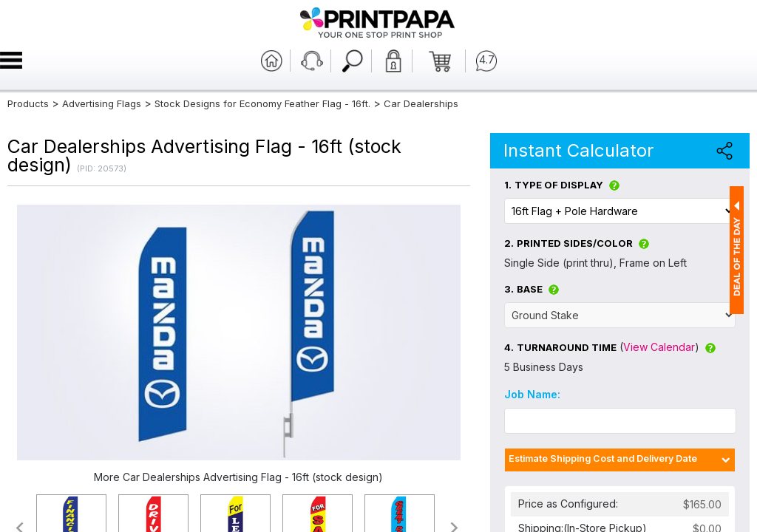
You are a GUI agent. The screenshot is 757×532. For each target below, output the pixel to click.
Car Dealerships (421, 103)
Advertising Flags (102, 103)
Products (28, 103)
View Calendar (659, 347)
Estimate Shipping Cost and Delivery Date (603, 458)
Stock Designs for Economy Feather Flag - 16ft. (262, 103)
